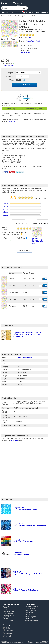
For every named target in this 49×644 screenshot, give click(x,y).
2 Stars (5, 212)
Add (45, 279)
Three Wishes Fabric (24, 358)
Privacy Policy (8, 620)
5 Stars (5, 204)
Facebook (9, 631)
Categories (5, 13)
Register (11, 611)
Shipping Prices (9, 616)
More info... (13, 121)
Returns (6, 618)
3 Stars (5, 209)
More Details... (27, 53)
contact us (14, 440)
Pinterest (9, 633)
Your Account (41, 13)
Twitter (8, 628)
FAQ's (5, 609)
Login (5, 611)
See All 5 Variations (8, 65)
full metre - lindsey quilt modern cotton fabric (38, 241)
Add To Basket (25, 85)
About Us (6, 607)
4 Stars (5, 207)
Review (32, 37)
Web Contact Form (31, 621)
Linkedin (9, 636)
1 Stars (5, 215)
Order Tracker (8, 614)
